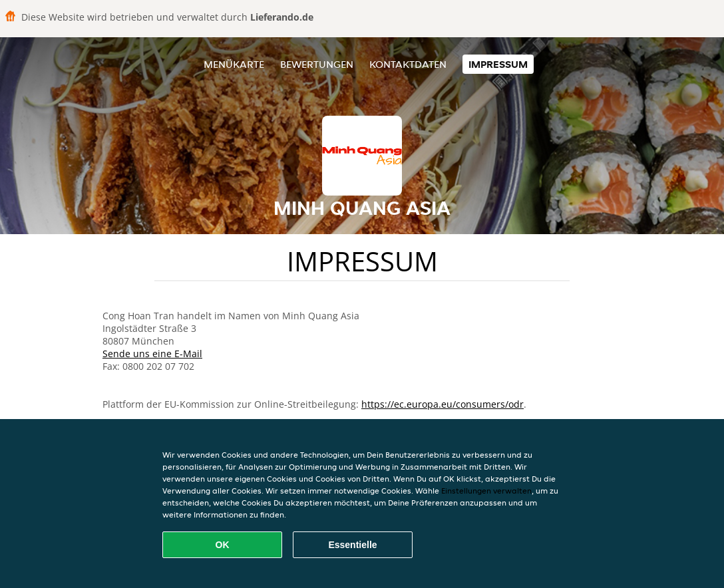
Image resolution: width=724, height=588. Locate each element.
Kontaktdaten (408, 64)
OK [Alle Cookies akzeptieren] (223, 545)
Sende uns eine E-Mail (152, 354)
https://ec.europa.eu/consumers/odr (443, 404)
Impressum (498, 64)
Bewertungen (317, 64)
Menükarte (234, 64)
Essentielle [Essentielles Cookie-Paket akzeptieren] (352, 545)
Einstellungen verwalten (486, 491)
